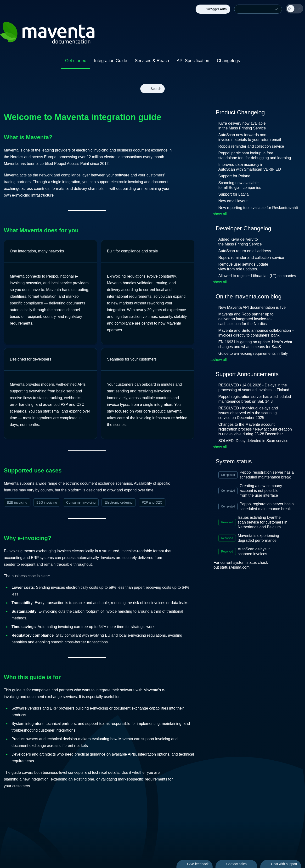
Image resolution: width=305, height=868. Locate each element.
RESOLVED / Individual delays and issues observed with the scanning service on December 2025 (248, 413)
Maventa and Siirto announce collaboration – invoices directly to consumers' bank (256, 333)
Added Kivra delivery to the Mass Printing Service (240, 242)
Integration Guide (111, 61)
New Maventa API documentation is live (255, 307)
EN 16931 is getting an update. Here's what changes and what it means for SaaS (255, 344)
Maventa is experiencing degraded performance (261, 538)
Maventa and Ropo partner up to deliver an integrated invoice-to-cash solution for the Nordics (246, 319)
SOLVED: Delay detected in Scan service (257, 441)
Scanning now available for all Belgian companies (240, 185)
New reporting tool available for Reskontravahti (258, 208)
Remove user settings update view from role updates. (243, 267)
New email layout (233, 201)
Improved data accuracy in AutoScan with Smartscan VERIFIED (250, 167)
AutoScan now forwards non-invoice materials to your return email (250, 137)
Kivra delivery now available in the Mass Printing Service (242, 126)
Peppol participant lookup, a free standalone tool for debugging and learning (255, 155)
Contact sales (236, 864)
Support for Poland (234, 176)
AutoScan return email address (245, 251)
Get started (76, 61)
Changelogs (228, 61)
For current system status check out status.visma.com (241, 565)
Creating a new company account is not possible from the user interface (263, 491)
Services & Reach (152, 61)
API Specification (193, 61)
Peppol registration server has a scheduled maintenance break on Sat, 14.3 (255, 399)
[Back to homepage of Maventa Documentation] (99, 34)
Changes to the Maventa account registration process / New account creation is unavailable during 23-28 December (255, 429)
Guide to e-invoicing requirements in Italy (256, 353)
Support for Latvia (233, 194)
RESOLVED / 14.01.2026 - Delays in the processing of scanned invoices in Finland (258, 387)
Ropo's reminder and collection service (251, 146)
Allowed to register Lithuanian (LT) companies (257, 276)
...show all (218, 214)
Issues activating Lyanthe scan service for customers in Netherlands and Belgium (263, 522)
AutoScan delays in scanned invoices (256, 551)
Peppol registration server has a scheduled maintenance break (269, 475)
